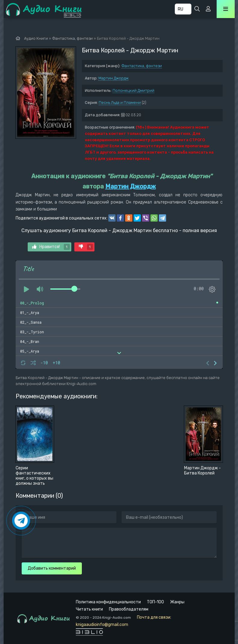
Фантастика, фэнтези (142, 66)
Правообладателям (129, 609)
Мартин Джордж (113, 78)
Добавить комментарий (52, 568)
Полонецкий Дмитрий (133, 90)
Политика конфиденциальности (108, 602)
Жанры (177, 602)
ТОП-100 (155, 602)
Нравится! (51, 247)
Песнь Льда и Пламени (120, 103)
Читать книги (89, 609)
